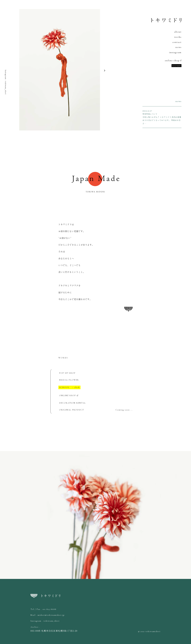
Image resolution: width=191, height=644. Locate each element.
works (178, 37)
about (178, 32)
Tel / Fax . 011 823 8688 (43, 609)
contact (177, 42)
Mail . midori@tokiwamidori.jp (48, 615)
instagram (175, 52)
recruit (176, 66)
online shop (172, 60)
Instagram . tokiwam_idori (6, 82)
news (178, 47)
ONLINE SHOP (68, 395)
